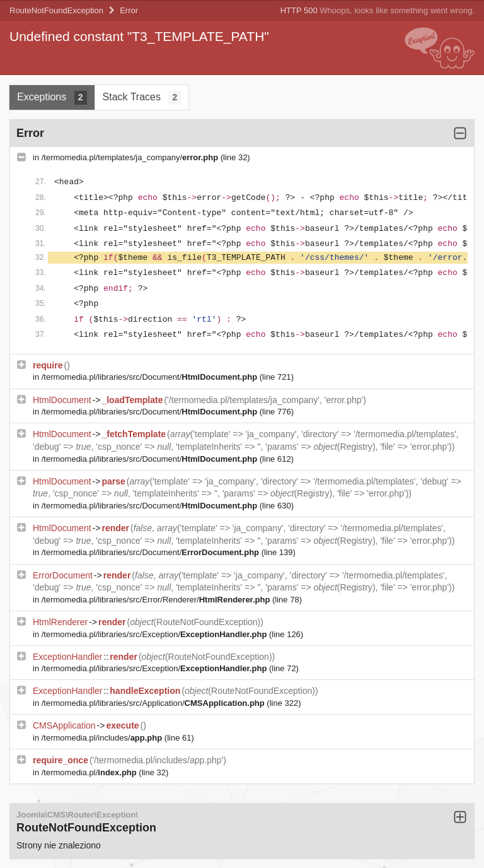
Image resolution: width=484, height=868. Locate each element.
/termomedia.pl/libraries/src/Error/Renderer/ (157, 600)
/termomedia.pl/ (90, 772)
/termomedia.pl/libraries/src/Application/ (154, 703)
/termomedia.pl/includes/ (103, 738)
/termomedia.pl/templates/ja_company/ (131, 157)
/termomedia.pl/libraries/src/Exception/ (155, 634)
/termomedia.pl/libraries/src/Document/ (151, 377)
